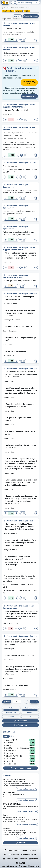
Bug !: (5, 815)
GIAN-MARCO (11, 740)
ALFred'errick (11, 751)
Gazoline (9, 743)
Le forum (20, 843)
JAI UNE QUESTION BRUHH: (14, 779)
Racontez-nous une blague (16, 850)
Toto (11, 708)
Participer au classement (20, 768)
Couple (30, 712)
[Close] (37, 68)
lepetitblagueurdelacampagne (18, 748)
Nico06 (33, 163)
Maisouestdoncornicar (13, 277)
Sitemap (33, 859)
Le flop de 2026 (20, 725)
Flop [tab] (13, 736)
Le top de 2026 (21, 721)
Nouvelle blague (31, 16)
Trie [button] (17, 16)
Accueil (5, 8)
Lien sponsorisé (29, 96)
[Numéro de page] (17, 702)
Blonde (11, 716)
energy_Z (9, 761)
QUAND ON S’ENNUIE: (12, 804)
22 (26, 702)
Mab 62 (9, 745)
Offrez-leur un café (30, 82)
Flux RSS (20, 863)
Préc (7, 702)
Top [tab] (6, 736)
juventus (9, 753)
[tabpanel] (20, 752)
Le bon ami (10, 759)
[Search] (25, 3)
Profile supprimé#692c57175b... (19, 106)
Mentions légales (29, 854)
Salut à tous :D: (9, 793)
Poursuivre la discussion (27, 789)
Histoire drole (30, 708)
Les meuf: (7, 828)
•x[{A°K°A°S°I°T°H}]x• (14, 756)
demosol (33, 294)
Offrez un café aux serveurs (15, 859)
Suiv (34, 702)
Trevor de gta (11, 764)
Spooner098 (8, 187)
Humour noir (11, 712)
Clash (30, 716)
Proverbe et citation (16, 23)
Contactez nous (12, 854)
